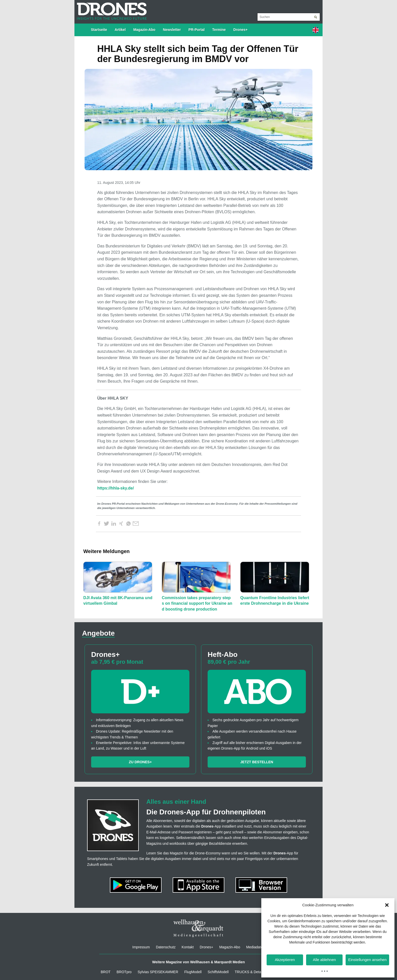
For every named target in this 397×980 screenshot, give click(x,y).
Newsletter (172, 30)
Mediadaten (255, 947)
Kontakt (187, 947)
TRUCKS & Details (250, 972)
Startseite (99, 30)
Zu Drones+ (140, 762)
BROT (106, 972)
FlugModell (193, 972)
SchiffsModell (218, 972)
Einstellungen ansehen (367, 960)
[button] (387, 905)
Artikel (120, 30)
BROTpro (124, 972)
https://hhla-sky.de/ (116, 488)
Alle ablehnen (324, 960)
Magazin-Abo (144, 30)
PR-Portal (196, 30)
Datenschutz (166, 947)
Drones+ (241, 30)
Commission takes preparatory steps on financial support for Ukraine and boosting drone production (197, 603)
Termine (219, 30)
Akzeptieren (285, 960)
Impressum (141, 947)
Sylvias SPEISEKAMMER (158, 972)
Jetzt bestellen (257, 762)
